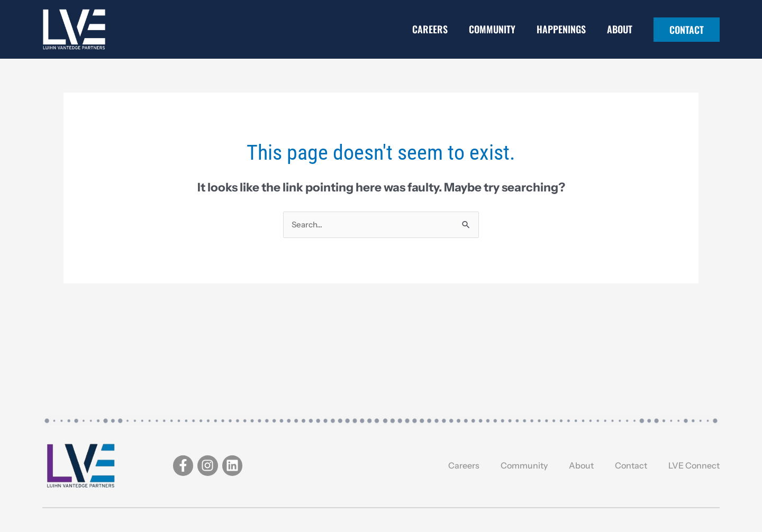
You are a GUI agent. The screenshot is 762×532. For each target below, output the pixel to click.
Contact (631, 465)
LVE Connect (694, 465)
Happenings (561, 29)
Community (492, 29)
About (620, 29)
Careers (430, 29)
